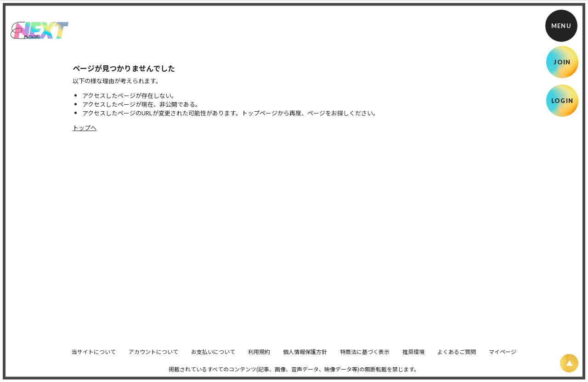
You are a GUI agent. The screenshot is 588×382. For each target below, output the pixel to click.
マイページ (503, 357)
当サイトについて (94, 357)
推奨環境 (413, 357)
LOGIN (563, 101)
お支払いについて (213, 357)
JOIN (562, 62)
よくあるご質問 (457, 357)
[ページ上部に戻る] (569, 363)
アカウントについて (153, 357)
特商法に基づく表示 (365, 357)
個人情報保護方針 (305, 357)
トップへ (85, 128)
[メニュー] (561, 26)
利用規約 (259, 357)
